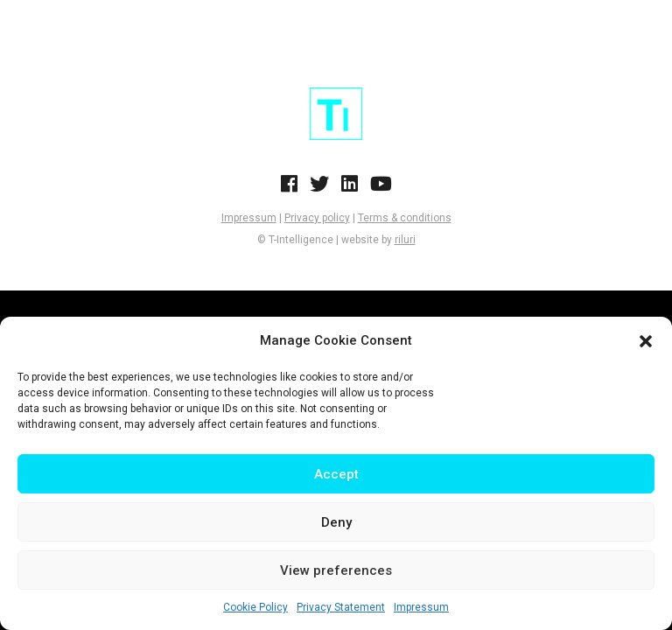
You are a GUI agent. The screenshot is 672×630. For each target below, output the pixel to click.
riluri (405, 240)
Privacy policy (317, 218)
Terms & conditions (405, 218)
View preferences (336, 570)
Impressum (421, 607)
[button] (646, 341)
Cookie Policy (255, 607)
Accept (336, 474)
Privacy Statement (341, 607)
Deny (336, 522)
